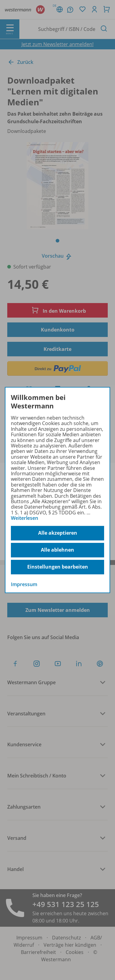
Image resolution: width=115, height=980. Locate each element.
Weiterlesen (25, 518)
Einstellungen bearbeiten (58, 567)
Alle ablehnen (57, 550)
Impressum (24, 584)
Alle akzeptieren (58, 533)
